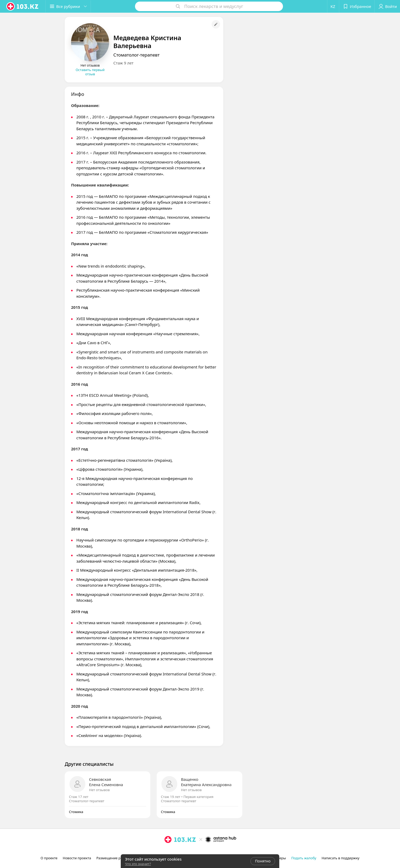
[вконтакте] (183, 851)
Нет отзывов (99, 790)
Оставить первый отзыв (90, 72)
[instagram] (168, 851)
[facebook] (175, 851)
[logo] (23, 6)
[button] (68, 6)
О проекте (49, 858)
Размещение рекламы (115, 858)
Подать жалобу (304, 858)
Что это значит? (138, 864)
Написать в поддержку (340, 858)
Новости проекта (77, 858)
